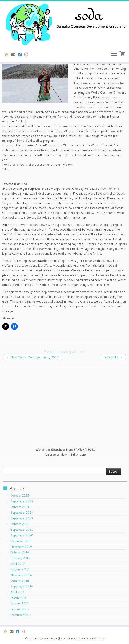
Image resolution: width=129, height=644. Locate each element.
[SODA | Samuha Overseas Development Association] (64, 24)
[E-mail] (15, 55)
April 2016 (18, 592)
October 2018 (20, 552)
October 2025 (20, 496)
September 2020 (22, 535)
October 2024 (20, 507)
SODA (38, 639)
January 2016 (20, 603)
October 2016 (20, 581)
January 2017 (20, 569)
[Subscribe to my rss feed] (8, 55)
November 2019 (21, 547)
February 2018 (20, 558)
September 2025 (22, 501)
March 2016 (19, 598)
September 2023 (22, 518)
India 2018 (113, 357)
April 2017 (18, 564)
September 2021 (22, 530)
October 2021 (20, 524)
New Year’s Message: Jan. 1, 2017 (33, 357)
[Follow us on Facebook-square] (21, 55)
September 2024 (22, 513)
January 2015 (20, 609)
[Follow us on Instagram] (28, 55)
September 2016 (22, 586)
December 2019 (21, 541)
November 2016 (21, 575)
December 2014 (21, 615)
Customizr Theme (94, 639)
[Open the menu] (114, 54)
